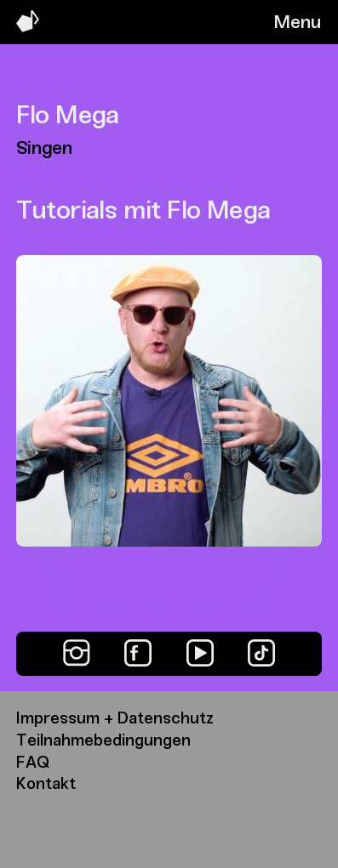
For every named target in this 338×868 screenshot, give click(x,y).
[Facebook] (138, 653)
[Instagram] (77, 653)
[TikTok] (261, 653)
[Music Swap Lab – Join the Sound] (28, 28)
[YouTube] (200, 653)
